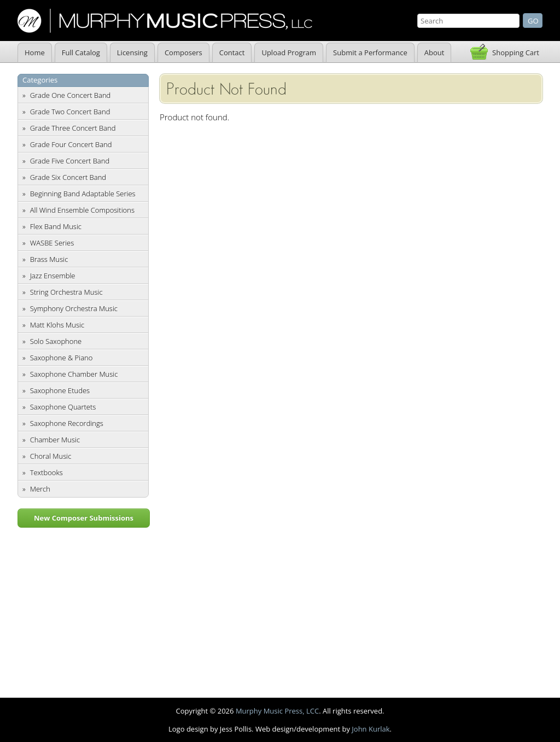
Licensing (132, 52)
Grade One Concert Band (71, 95)
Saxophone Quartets (63, 407)
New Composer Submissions (84, 518)
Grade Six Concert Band (68, 177)
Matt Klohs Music (57, 325)
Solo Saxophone (56, 341)
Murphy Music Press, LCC (277, 711)
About (434, 52)
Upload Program (289, 52)
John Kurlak (371, 729)
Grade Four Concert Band (71, 144)
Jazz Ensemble (53, 276)
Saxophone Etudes (60, 390)
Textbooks (46, 472)
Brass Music (49, 259)
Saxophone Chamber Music (74, 374)
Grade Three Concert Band (73, 128)
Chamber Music (55, 440)
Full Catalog (81, 52)
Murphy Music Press (165, 21)
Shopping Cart (516, 52)
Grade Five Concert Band (70, 161)
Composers (183, 52)
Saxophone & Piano (62, 358)
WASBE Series (52, 243)
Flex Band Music (56, 226)
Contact (232, 52)
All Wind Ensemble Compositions (82, 210)
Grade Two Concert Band (70, 112)
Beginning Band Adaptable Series (83, 194)
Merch (40, 489)
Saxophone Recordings (67, 423)
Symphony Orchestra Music (74, 308)
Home (35, 52)
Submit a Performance (370, 52)
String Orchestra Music (66, 292)
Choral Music (51, 456)
